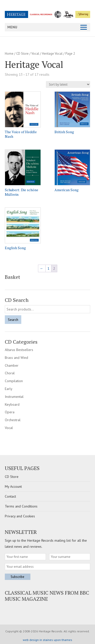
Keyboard (12, 404)
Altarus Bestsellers (19, 350)
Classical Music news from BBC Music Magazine (47, 596)
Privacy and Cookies (20, 516)
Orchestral (13, 420)
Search (13, 320)
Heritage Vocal (52, 54)
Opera (10, 412)
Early (9, 389)
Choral (10, 373)
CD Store (22, 54)
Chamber (12, 365)
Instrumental (14, 397)
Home (9, 54)
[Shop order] (68, 84)
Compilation (14, 381)
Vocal (35, 54)
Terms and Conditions (21, 506)
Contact (10, 496)
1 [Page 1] (48, 268)
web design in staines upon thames (48, 640)
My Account (13, 486)
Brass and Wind (16, 358)
